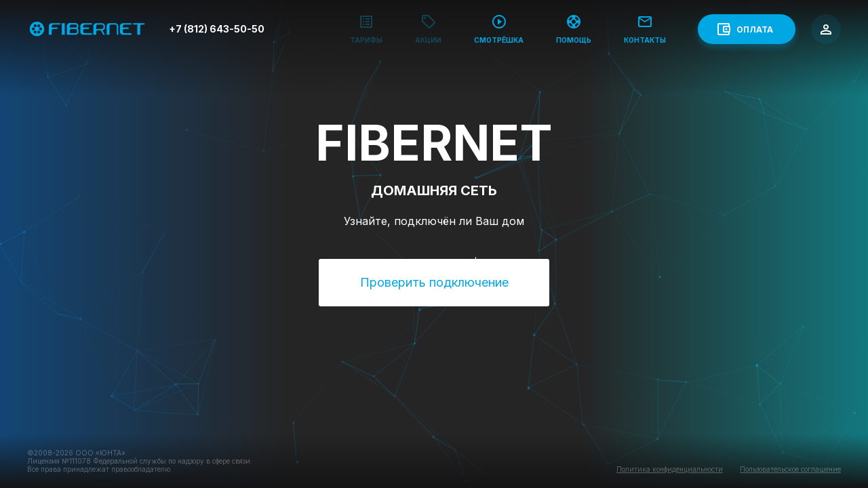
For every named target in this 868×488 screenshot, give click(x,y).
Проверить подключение (434, 282)
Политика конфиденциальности (670, 469)
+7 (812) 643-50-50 (217, 29)
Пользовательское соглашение (790, 469)
